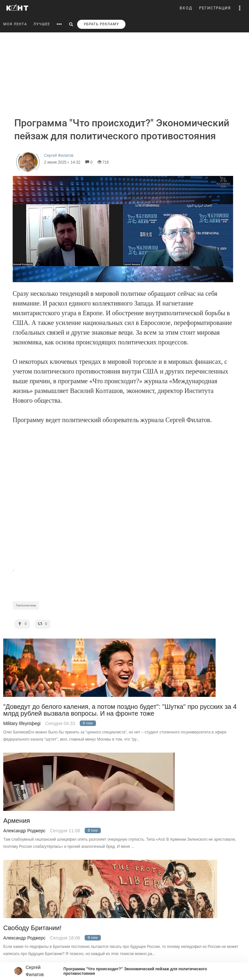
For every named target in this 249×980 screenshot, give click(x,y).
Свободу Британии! (32, 928)
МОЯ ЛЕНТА (15, 24)
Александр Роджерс (24, 831)
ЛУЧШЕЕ (42, 24)
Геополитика (26, 605)
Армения (17, 821)
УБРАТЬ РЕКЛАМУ (101, 24)
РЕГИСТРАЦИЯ (215, 8)
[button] (240, 8)
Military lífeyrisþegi (22, 723)
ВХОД (186, 8)
